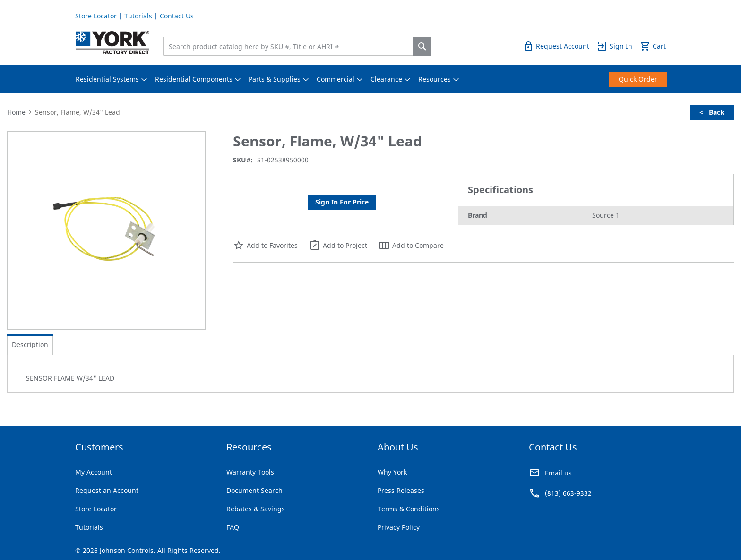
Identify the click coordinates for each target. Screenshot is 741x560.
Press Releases (401, 490)
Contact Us (177, 16)
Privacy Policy (399, 527)
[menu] (370, 79)
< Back (712, 112)
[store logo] (112, 43)
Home (16, 112)
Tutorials (138, 16)
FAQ (233, 527)
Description (30, 344)
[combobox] (290, 46)
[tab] (30, 345)
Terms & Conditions (409, 509)
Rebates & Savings (256, 509)
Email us (558, 473)
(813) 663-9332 (568, 493)
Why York (392, 472)
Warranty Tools (250, 472)
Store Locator (96, 16)
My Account (94, 472)
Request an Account (107, 490)
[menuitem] (107, 79)
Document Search (254, 490)
